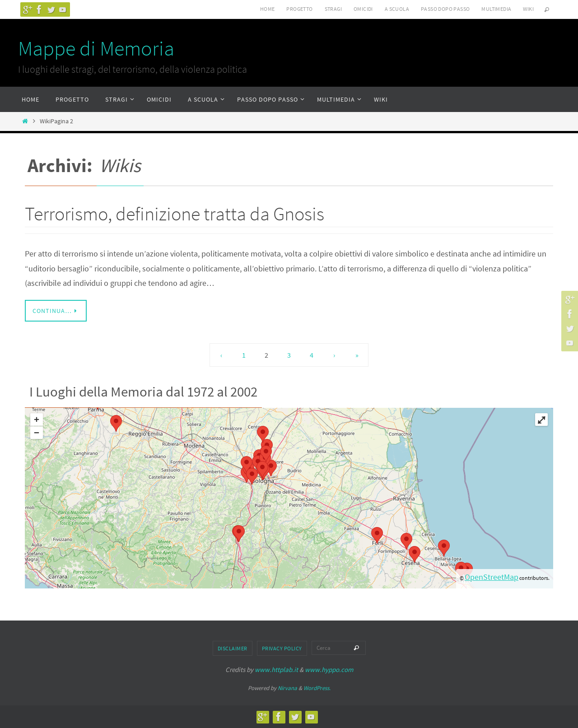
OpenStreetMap (492, 577)
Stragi (333, 9)
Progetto (299, 9)
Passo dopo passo (445, 9)
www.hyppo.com (329, 670)
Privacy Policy (282, 648)
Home (268, 9)
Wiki (528, 9)
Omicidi (363, 9)
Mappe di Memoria (96, 48)
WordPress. (317, 688)
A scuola (397, 9)
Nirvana (287, 688)
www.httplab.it (276, 670)
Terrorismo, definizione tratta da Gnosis (175, 214)
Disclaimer (233, 648)
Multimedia (496, 9)
